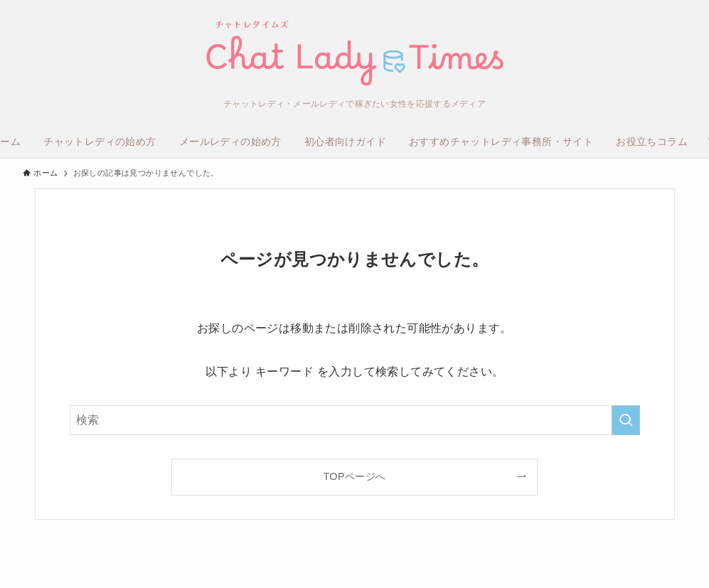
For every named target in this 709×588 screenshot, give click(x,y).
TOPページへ (354, 476)
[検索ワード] (355, 420)
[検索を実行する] (626, 420)
